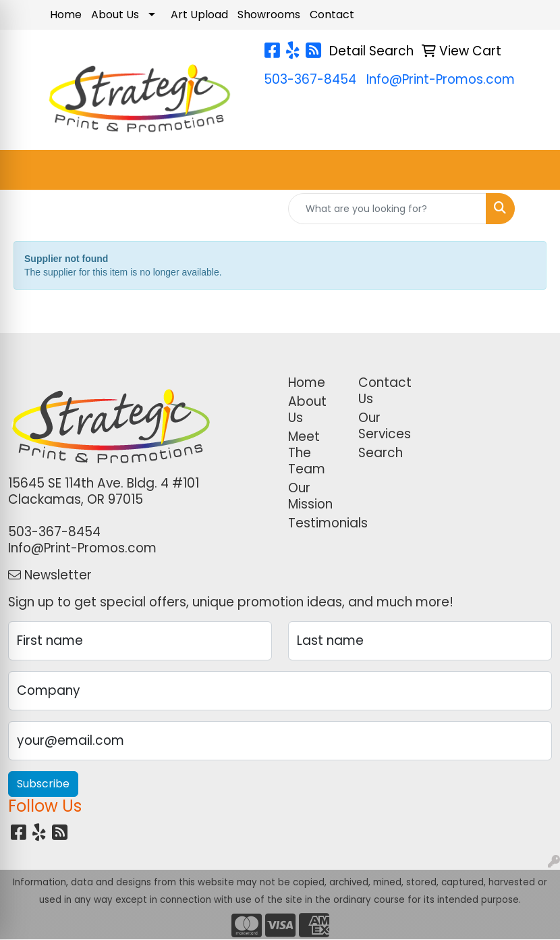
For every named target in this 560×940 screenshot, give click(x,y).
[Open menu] (533, 170)
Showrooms (269, 15)
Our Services (385, 426)
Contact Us (385, 391)
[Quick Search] (387, 209)
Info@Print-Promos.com (441, 79)
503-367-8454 (310, 79)
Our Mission (310, 496)
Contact (332, 15)
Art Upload (199, 15)
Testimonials (315, 523)
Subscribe (43, 784)
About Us (115, 15)
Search (381, 453)
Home (66, 15)
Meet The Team (307, 453)
